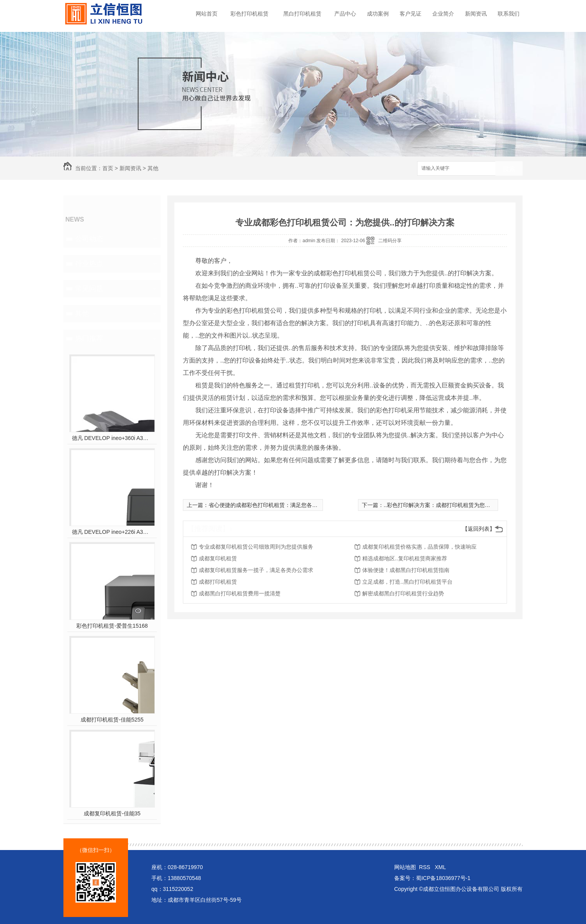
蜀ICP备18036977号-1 (443, 878)
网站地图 (405, 867)
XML (440, 867)
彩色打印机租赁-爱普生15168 (112, 626)
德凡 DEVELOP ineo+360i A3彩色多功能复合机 (112, 438)
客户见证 (411, 14)
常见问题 (89, 289)
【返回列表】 (479, 529)
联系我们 (509, 14)
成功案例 (378, 14)
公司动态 (89, 239)
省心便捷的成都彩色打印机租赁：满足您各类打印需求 (274, 505)
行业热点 (89, 264)
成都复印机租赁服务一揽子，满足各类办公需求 (256, 570)
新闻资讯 (476, 14)
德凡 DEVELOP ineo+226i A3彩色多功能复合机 (112, 532)
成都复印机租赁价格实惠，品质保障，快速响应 (419, 547)
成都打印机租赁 (218, 582)
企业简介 (443, 14)
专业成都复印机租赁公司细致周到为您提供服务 (256, 547)
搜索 (509, 169)
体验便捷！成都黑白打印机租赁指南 (406, 570)
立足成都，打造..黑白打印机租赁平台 (407, 582)
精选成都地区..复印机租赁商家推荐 (405, 558)
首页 (108, 168)
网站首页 (207, 14)
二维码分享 (390, 241)
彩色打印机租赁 (249, 14)
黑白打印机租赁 (302, 14)
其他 (153, 168)
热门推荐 (89, 338)
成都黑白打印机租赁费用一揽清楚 (240, 593)
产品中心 (345, 14)
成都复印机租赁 (218, 558)
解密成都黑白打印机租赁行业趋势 (403, 593)
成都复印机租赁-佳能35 (112, 813)
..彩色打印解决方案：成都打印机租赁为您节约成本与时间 (453, 505)
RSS (425, 867)
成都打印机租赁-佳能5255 (112, 720)
